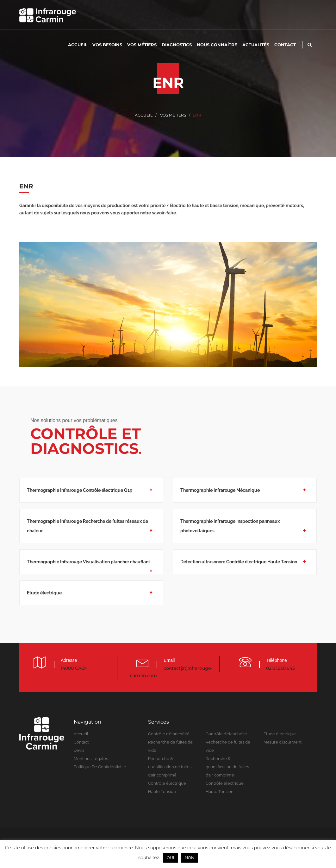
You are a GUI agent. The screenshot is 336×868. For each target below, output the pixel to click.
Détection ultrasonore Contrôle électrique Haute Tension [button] (239, 562)
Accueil (78, 45)
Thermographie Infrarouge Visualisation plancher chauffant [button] (88, 562)
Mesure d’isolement (283, 742)
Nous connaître (217, 45)
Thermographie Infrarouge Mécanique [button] (220, 490)
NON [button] (190, 858)
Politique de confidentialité (100, 767)
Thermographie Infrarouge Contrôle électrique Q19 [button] (80, 490)
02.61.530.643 (280, 668)
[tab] (91, 494)
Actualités (256, 45)
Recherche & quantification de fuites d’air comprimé (170, 767)
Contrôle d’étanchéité (169, 734)
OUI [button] (170, 858)
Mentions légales (91, 759)
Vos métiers (142, 45)
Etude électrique (280, 734)
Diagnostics (177, 45)
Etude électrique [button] (44, 593)
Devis (79, 750)
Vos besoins (107, 45)
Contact (285, 45)
